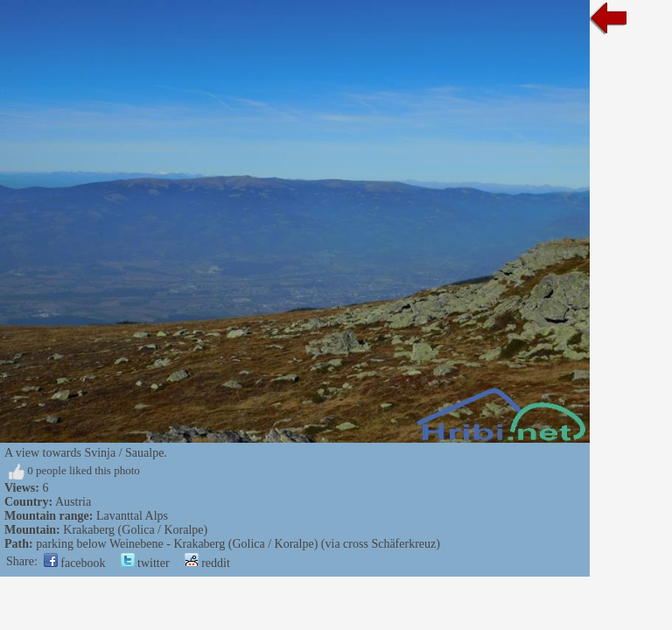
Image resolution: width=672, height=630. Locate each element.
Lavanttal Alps (132, 516)
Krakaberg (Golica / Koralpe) (135, 530)
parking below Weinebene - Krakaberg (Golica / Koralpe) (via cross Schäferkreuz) (238, 544)
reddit (207, 563)
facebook (75, 563)
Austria (73, 502)
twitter (145, 563)
